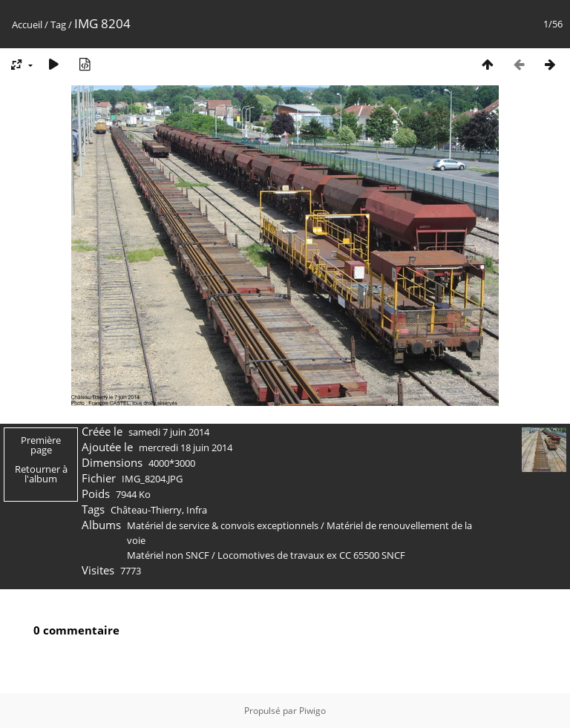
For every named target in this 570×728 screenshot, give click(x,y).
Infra (197, 510)
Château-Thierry (146, 510)
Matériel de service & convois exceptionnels (223, 525)
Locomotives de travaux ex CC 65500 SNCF (311, 555)
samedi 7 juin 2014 (169, 432)
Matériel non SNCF (168, 555)
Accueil (27, 24)
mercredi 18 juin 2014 (186, 447)
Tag (58, 24)
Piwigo (312, 711)
